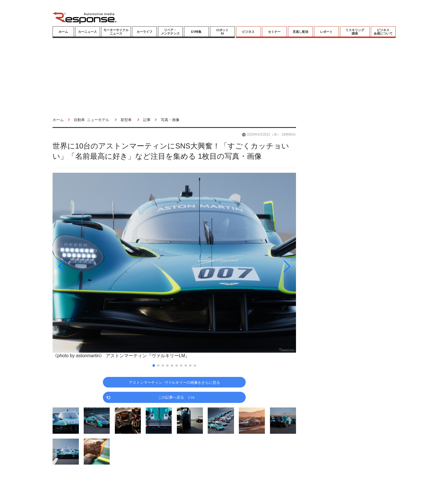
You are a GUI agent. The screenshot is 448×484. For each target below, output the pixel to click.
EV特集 (196, 32)
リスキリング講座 (355, 32)
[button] (89, 266)
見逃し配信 (300, 32)
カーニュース (87, 32)
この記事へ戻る (176, 397)
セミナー (274, 32)
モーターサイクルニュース (116, 32)
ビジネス (248, 32)
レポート (326, 32)
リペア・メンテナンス (170, 32)
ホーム (63, 32)
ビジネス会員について (383, 32)
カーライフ (144, 32)
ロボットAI (222, 32)
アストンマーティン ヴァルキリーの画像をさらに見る (174, 382)
